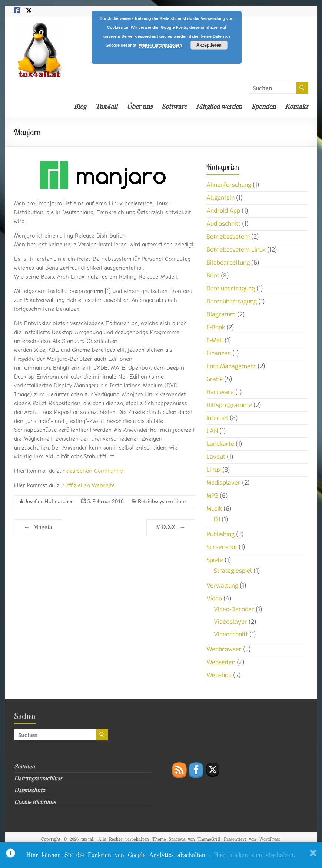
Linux (214, 470)
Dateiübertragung (231, 288)
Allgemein (220, 198)
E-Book (216, 327)
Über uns (140, 107)
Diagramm (221, 314)
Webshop (219, 675)
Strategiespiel (233, 571)
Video (214, 598)
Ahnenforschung (229, 185)
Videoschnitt (231, 634)
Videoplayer (230, 622)
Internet (217, 418)
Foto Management (231, 366)
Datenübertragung (232, 301)
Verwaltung (222, 586)
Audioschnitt (223, 224)
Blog (80, 107)
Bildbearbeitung (228, 263)
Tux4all (106, 107)
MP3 (212, 496)
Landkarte (220, 444)
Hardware (220, 392)
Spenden (263, 107)
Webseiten (221, 662)
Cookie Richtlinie (35, 802)
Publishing (220, 534)
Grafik (215, 379)
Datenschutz (29, 790)
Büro (213, 275)
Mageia (38, 527)
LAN (212, 431)
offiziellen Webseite (91, 485)
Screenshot (222, 547)
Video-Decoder (234, 609)
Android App (223, 211)
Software (174, 107)
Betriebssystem (228, 237)
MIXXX (171, 527)
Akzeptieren (209, 45)
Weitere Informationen (160, 45)
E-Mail (215, 340)
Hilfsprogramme (229, 405)
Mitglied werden (219, 107)
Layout (216, 457)
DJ (217, 519)
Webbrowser (224, 649)
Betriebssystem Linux (162, 501)
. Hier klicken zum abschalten (252, 855)
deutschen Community (94, 471)
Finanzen (219, 353)
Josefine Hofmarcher (49, 501)
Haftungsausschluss (38, 778)
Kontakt (296, 107)
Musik (214, 509)
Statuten (24, 766)
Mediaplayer (223, 483)
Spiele (215, 560)
